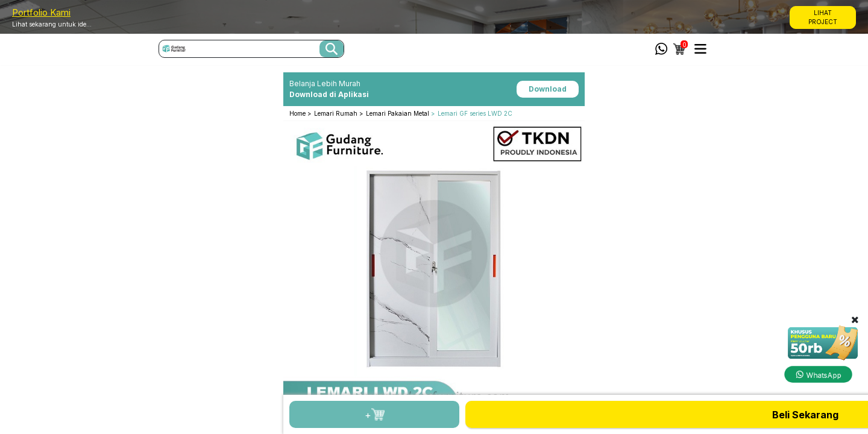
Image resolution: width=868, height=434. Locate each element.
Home (298, 113)
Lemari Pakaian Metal (398, 113)
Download (548, 89)
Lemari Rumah (337, 113)
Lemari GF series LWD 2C (475, 113)
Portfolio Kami (41, 12)
